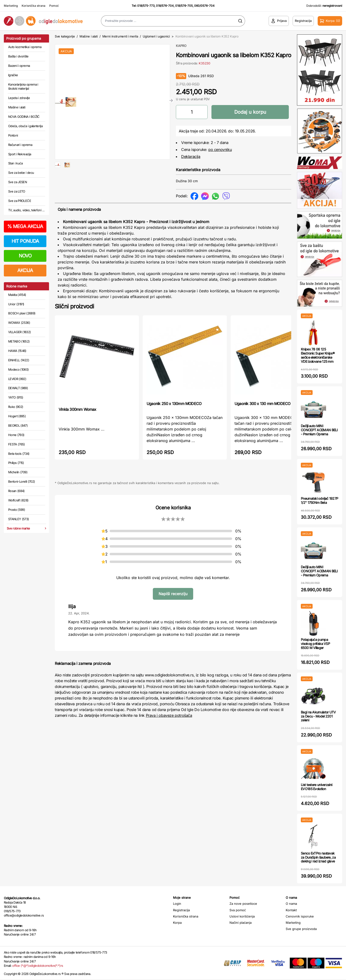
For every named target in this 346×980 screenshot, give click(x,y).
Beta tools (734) (19, 454)
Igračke (13, 75)
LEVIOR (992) (17, 379)
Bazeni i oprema (19, 66)
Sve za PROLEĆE (20, 201)
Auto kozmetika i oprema (25, 47)
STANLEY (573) (19, 519)
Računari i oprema (20, 145)
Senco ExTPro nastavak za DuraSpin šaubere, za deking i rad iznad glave (318, 857)
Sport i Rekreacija (20, 154)
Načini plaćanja (241, 923)
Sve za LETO (17, 191)
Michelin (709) (18, 472)
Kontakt (291, 910)
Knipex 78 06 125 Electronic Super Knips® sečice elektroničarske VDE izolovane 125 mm (318, 355)
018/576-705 (184, 6)
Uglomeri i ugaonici (156, 36)
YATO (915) (16, 397)
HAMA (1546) (17, 351)
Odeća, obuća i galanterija (25, 126)
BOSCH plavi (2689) (22, 313)
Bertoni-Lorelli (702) (22, 481)
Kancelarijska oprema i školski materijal (23, 87)
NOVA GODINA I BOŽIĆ (24, 117)
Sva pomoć (238, 910)
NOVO (25, 256)
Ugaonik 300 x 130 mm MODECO (262, 404)
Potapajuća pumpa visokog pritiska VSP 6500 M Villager (315, 644)
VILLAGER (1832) (19, 332)
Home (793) (16, 435)
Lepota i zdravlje (19, 98)
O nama (291, 904)
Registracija (181, 910)
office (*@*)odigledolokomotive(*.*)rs (38, 966)
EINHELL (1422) (19, 360)
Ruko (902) (16, 407)
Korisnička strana (34, 6)
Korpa (177, 923)
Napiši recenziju (173, 594)
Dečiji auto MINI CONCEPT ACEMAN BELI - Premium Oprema (319, 430)
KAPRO (181, 46)
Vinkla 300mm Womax (77, 409)
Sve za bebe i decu (21, 173)
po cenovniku (220, 150)
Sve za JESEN (18, 182)
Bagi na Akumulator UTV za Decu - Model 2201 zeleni (318, 716)
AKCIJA (25, 270)
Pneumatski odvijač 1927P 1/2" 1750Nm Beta (319, 500)
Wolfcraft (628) (18, 500)
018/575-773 (146, 6)
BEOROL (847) (18, 425)
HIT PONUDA (25, 241)
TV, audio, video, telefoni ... (26, 210)
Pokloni (13, 135)
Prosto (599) (17, 510)
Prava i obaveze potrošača (169, 715)
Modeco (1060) (19, 369)
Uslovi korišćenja (242, 916)
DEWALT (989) (18, 388)
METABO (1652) (19, 341)
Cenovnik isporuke (300, 916)
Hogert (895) (17, 416)
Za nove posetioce (243, 904)
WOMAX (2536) (19, 323)
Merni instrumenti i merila (120, 36)
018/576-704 (165, 6)
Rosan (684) (16, 491)
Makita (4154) (17, 295)
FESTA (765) (17, 444)
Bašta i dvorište (18, 56)
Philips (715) (16, 463)
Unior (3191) (16, 304)
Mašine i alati (17, 107)
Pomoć (54, 6)
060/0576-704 (204, 6)
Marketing (11, 6)
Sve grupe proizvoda (301, 929)
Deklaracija (191, 156)
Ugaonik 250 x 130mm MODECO (174, 404)
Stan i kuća (15, 163)
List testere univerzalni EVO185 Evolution (316, 787)
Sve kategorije (65, 36)
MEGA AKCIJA (25, 226)
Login (177, 904)
